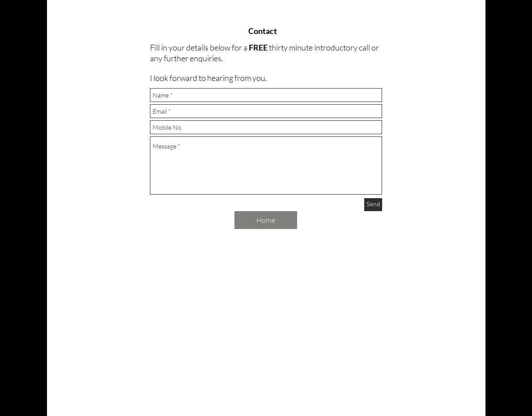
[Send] (373, 205)
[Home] (266, 220)
